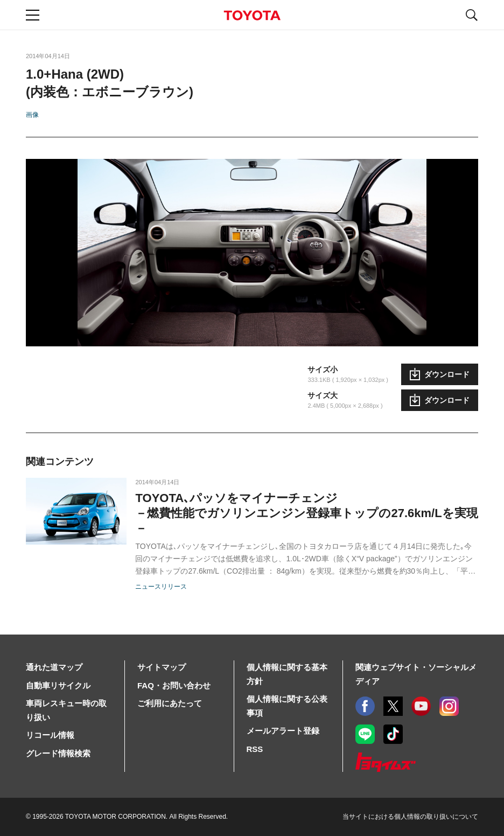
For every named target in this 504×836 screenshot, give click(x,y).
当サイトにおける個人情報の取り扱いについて (410, 817)
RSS (255, 749)
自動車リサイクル (58, 685)
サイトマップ (162, 667)
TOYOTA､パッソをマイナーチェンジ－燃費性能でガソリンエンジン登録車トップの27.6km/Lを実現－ (306, 513)
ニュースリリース (161, 587)
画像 (32, 115)
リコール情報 (50, 735)
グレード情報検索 (58, 753)
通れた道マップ (54, 667)
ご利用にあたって (170, 703)
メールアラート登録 (283, 731)
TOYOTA (252, 15)
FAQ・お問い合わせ (174, 685)
